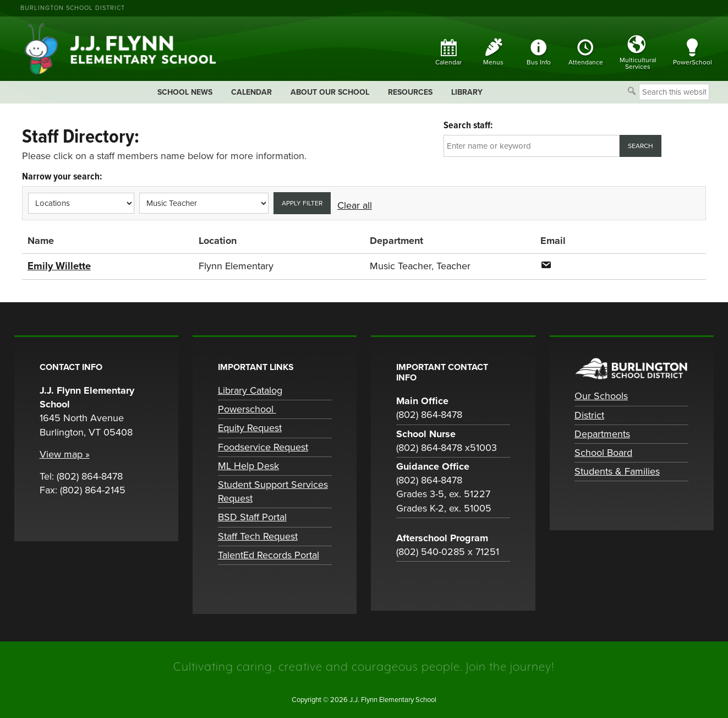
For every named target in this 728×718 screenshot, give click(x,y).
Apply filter (302, 203)
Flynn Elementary (236, 266)
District (589, 415)
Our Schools (601, 396)
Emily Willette (59, 266)
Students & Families (617, 471)
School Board (603, 452)
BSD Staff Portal (252, 517)
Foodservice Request (263, 447)
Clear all (355, 205)
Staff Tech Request (258, 536)
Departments (602, 433)
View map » (65, 454)
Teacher (453, 266)
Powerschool (247, 409)
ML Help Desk (248, 465)
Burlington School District (73, 8)
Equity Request (250, 428)
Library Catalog (250, 390)
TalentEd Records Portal (269, 554)
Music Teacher (401, 266)
